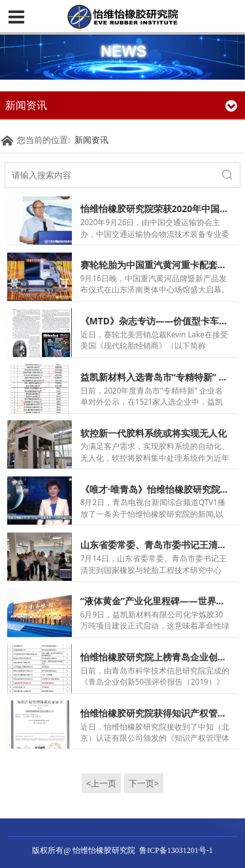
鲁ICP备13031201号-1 (176, 850)
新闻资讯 (91, 140)
